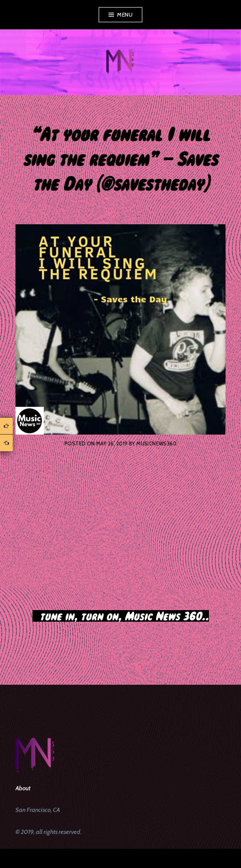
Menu (125, 15)
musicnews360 (156, 443)
